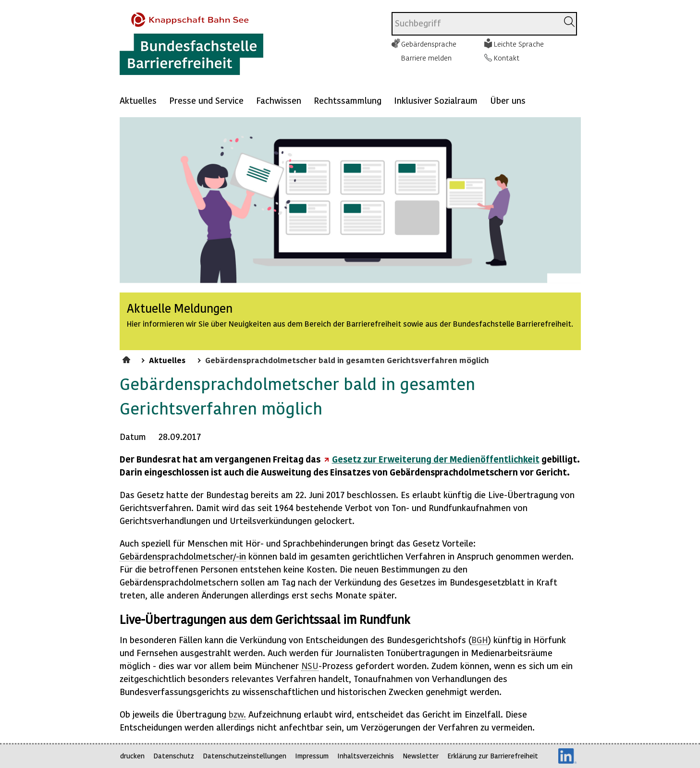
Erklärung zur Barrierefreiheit (493, 756)
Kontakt (507, 58)
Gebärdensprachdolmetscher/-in (183, 556)
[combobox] (475, 24)
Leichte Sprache (519, 44)
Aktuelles (138, 100)
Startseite (128, 358)
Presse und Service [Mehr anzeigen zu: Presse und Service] (206, 100)
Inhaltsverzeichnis (366, 756)
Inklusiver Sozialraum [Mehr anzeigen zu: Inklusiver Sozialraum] (436, 100)
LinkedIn (567, 756)
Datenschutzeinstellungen (245, 756)
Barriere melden (426, 58)
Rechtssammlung (348, 100)
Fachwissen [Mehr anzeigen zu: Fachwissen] (279, 100)
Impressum (312, 756)
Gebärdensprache (429, 44)
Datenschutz (174, 756)
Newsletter (421, 756)
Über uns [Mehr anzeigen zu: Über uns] (508, 100)
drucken (132, 756)
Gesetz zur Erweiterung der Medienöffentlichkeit (436, 459)
